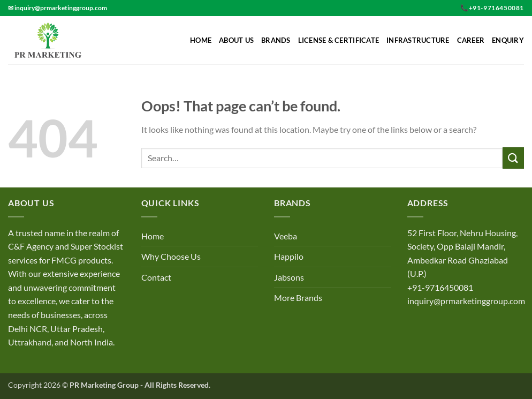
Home (201, 40)
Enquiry (508, 40)
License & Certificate (339, 40)
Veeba (286, 236)
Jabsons (289, 277)
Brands (276, 40)
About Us (236, 40)
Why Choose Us (171, 256)
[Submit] (513, 158)
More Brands (298, 298)
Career (471, 40)
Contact (156, 277)
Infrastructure (418, 40)
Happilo (289, 256)
